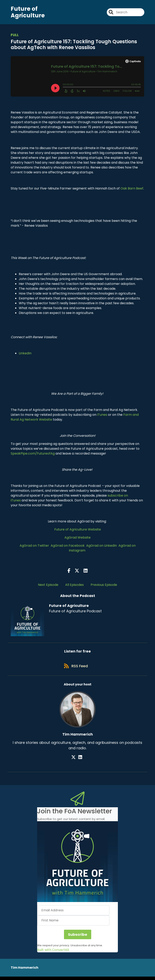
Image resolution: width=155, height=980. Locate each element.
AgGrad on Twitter (34, 547)
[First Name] (73, 924)
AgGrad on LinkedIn (102, 547)
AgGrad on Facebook (68, 547)
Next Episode (48, 586)
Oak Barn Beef (132, 190)
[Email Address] (73, 914)
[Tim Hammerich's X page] (75, 761)
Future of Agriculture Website (78, 531)
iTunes (102, 416)
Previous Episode (104, 586)
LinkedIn (25, 355)
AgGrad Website (77, 539)
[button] (77, 865)
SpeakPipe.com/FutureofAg (33, 455)
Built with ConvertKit (53, 953)
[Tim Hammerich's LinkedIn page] (80, 761)
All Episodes (74, 586)
